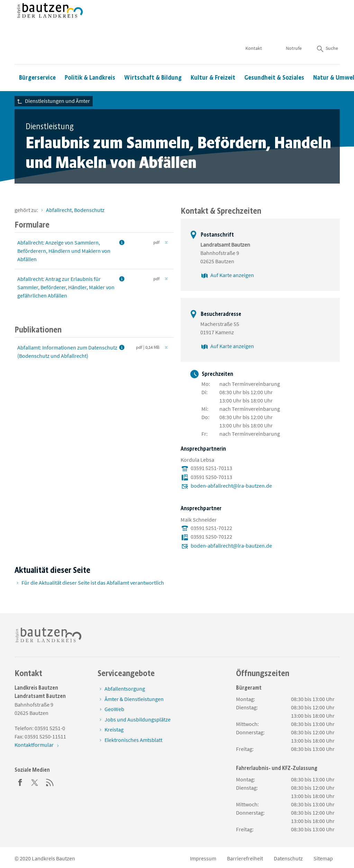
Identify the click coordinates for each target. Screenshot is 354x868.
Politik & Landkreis (90, 57)
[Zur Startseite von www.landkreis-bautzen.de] (50, 22)
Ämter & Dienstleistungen (134, 699)
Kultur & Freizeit (213, 57)
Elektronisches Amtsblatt (133, 740)
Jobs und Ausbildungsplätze (138, 719)
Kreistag (114, 729)
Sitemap (323, 858)
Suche (327, 28)
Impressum (203, 858)
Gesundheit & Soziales (274, 57)
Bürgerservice (37, 57)
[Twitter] (35, 782)
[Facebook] (20, 782)
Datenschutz (288, 858)
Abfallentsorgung (125, 689)
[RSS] (50, 782)
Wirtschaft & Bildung (153, 57)
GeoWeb (114, 709)
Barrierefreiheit (245, 858)
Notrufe (294, 28)
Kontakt (254, 28)
